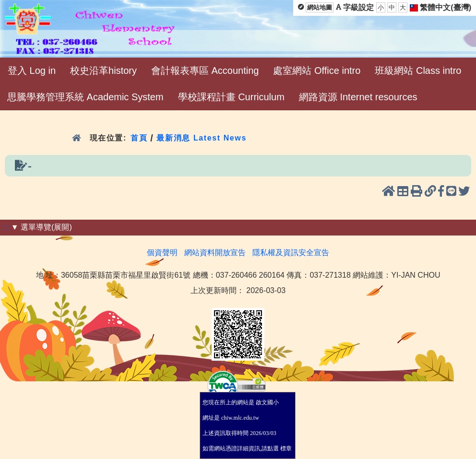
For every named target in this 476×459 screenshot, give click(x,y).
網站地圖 (320, 7)
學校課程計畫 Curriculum (231, 97)
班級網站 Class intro (418, 71)
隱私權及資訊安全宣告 (291, 253)
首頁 (139, 138)
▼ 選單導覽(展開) (42, 227)
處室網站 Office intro (317, 71)
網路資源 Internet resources (358, 97)
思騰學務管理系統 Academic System (85, 97)
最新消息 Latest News (202, 138)
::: (6, 227)
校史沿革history (103, 71)
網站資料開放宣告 (215, 253)
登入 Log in (32, 71)
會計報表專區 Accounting (205, 71)
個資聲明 (162, 253)
